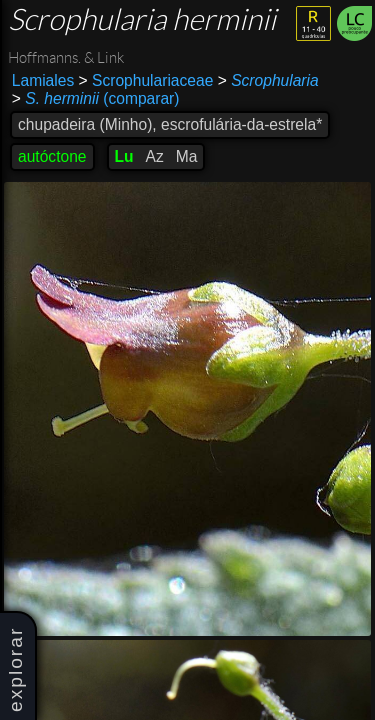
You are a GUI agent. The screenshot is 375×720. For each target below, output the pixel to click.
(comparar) (96, 99)
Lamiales (43, 80)
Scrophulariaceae (146, 80)
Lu (124, 156)
